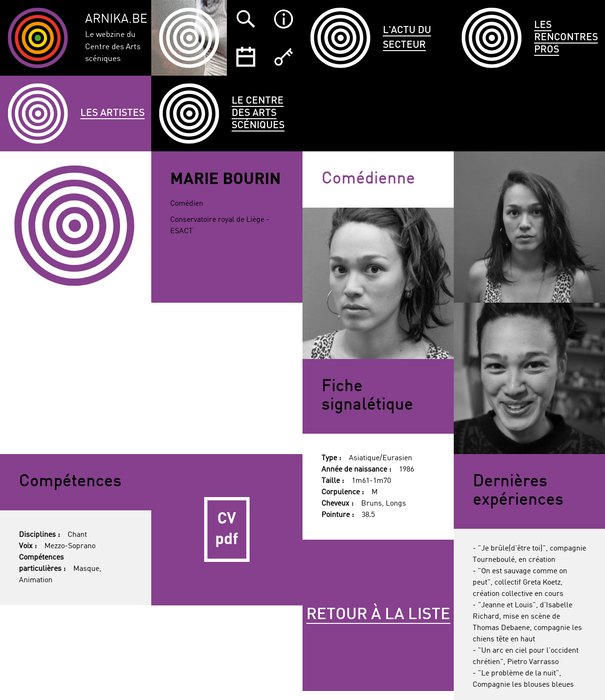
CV (227, 530)
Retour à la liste (378, 615)
